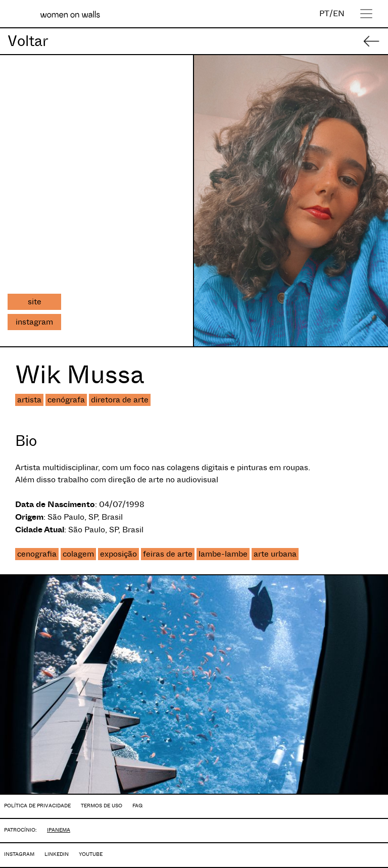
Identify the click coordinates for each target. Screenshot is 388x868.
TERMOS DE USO (102, 806)
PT (324, 13)
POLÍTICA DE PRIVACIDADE (37, 806)
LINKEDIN (57, 854)
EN (339, 13)
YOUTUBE (91, 854)
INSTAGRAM (19, 854)
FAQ (137, 806)
